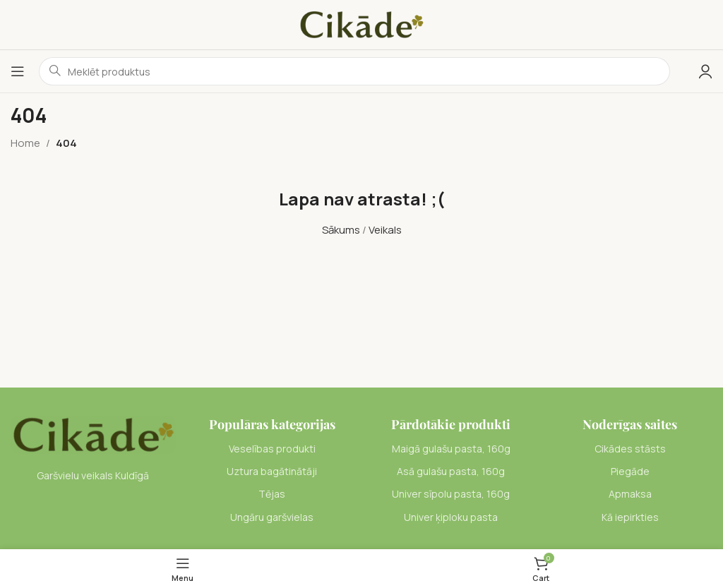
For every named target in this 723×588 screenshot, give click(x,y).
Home (25, 143)
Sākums (341, 230)
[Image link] (93, 434)
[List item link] (273, 449)
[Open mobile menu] (18, 71)
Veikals (385, 230)
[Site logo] (361, 24)
